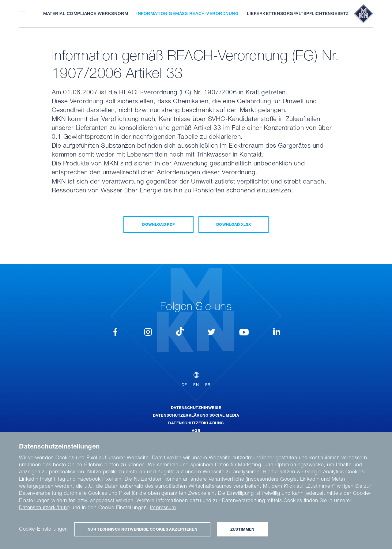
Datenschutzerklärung (196, 423)
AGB (196, 431)
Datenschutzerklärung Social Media (196, 415)
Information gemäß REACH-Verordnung (187, 13)
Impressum (163, 507)
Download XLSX (234, 224)
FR (208, 385)
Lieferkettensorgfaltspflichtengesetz (298, 13)
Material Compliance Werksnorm (86, 13)
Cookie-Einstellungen (43, 529)
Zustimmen (242, 529)
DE (184, 385)
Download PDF (158, 224)
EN (196, 385)
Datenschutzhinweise (196, 408)
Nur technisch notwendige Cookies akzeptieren (142, 529)
